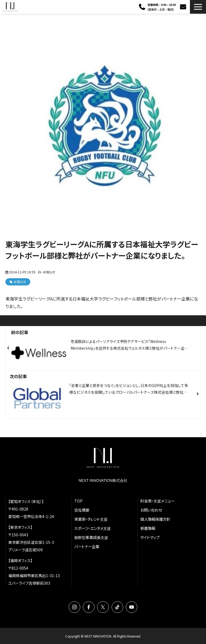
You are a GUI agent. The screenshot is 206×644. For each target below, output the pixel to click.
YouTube (132, 607)
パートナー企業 (87, 546)
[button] (198, 7)
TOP (78, 501)
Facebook (89, 607)
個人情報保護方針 (155, 519)
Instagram (74, 607)
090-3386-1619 (143, 7)
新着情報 (148, 528)
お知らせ (49, 272)
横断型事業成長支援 (91, 537)
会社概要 (82, 510)
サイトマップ (150, 537)
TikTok (117, 607)
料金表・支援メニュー (157, 501)
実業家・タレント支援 (91, 519)
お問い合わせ (184, 7)
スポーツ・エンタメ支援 (93, 528)
